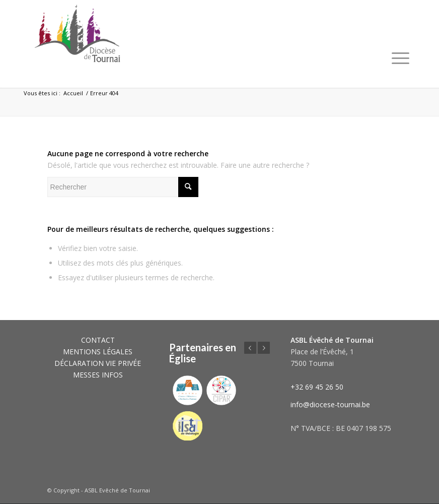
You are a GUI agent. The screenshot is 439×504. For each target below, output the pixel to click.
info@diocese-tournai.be (330, 404)
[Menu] (400, 58)
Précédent (250, 348)
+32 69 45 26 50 (317, 387)
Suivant (264, 348)
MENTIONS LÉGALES (98, 352)
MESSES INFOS (98, 375)
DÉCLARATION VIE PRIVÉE (98, 363)
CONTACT (98, 340)
